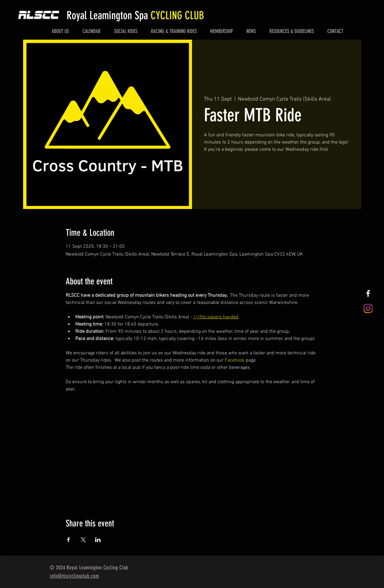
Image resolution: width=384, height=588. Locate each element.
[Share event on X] (83, 540)
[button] (60, 31)
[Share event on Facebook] (69, 540)
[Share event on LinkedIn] (98, 540)
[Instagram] (368, 308)
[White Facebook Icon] (368, 293)
